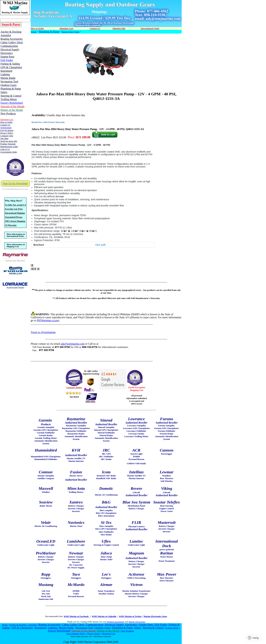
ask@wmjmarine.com (72, 344)
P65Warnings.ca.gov (48, 320)
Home (34, 32)
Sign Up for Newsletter (15, 183)
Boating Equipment (116, 622)
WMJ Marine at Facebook (76, 616)
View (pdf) (101, 245)
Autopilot (32, 625)
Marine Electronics (137, 622)
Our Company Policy (76, 634)
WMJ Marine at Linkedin (104, 616)
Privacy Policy (94, 634)
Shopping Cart (109, 634)
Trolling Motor (172, 628)
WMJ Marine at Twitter (130, 616)
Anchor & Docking (18, 625)
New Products (127, 631)
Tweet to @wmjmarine (43, 332)
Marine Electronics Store (155, 616)
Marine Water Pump (70, 32)
